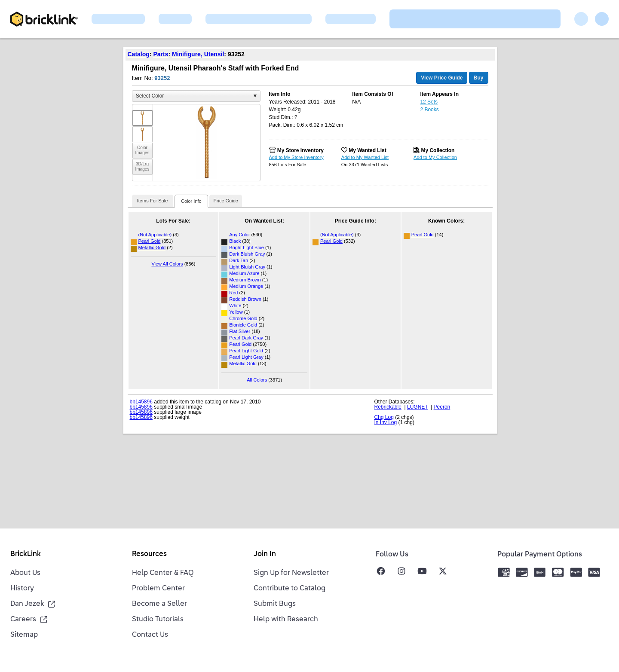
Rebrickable (388, 407)
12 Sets (429, 102)
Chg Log (384, 417)
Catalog (139, 54)
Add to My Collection (435, 157)
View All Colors (167, 264)
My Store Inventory (300, 150)
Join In (265, 554)
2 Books (429, 110)
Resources (149, 554)
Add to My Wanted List (365, 157)
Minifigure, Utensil (198, 54)
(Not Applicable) (155, 235)
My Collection (438, 150)
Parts (161, 54)
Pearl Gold (150, 241)
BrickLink (26, 554)
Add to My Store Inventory (296, 157)
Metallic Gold (152, 247)
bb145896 (141, 402)
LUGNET (417, 407)
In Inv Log (386, 422)
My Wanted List (368, 150)
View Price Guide (442, 78)
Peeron (442, 407)
